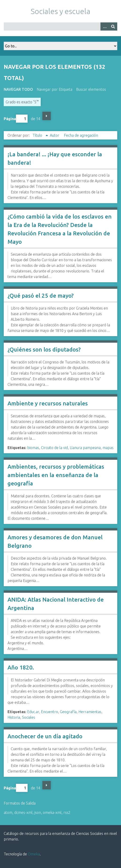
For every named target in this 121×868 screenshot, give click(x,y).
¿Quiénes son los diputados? (44, 350)
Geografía (68, 712)
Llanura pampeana (85, 448)
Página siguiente (47, 116)
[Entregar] (113, 26)
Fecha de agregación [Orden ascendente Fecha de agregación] (81, 135)
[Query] (60, 26)
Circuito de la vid (54, 448)
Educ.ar (33, 712)
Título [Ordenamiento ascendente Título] (38, 135)
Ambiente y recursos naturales (48, 403)
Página (16, 119)
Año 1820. (21, 668)
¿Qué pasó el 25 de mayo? (41, 296)
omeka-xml (52, 812)
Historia (14, 717)
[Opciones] (105, 26)
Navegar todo (18, 89)
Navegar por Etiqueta (55, 89)
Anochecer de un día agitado (45, 736)
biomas (33, 448)
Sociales (29, 717)
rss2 (67, 812)
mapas (108, 448)
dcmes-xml (23, 812)
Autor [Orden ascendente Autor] (55, 135)
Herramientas (90, 712)
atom (8, 812)
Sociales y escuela (60, 11)
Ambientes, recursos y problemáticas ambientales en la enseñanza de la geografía (56, 475)
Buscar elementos (91, 89)
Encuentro (49, 712)
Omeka (34, 854)
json (38, 812)
